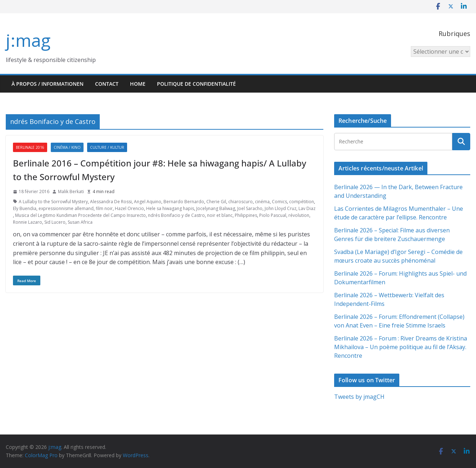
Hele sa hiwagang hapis (170, 208)
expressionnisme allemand (66, 208)
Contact (107, 84)
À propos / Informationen (48, 84)
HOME (138, 84)
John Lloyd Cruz (280, 208)
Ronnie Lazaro (28, 222)
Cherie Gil (216, 202)
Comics (279, 202)
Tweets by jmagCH (359, 397)
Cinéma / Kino (67, 147)
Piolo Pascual (273, 215)
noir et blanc (220, 215)
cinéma (262, 202)
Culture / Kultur (107, 147)
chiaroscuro (241, 202)
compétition (302, 202)
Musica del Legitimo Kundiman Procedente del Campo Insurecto (80, 215)
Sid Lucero (55, 222)
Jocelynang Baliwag (216, 208)
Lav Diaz (307, 208)
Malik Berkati (71, 191)
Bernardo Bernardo (184, 202)
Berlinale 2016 (30, 147)
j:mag (28, 40)
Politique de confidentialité (196, 84)
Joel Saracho (250, 208)
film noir (104, 208)
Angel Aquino (148, 202)
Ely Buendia (25, 208)
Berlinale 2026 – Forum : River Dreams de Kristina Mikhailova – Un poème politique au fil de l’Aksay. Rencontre (401, 347)
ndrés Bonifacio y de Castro (176, 215)
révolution (299, 215)
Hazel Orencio (129, 208)
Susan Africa (80, 222)
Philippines (246, 215)
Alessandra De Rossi (111, 202)
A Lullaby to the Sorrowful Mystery (53, 202)
